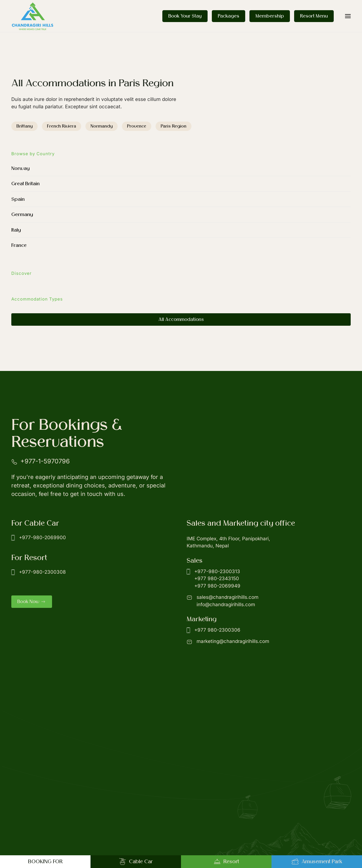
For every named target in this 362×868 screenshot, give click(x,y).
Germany (22, 214)
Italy (16, 230)
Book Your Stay (185, 16)
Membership (270, 16)
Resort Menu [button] (314, 16)
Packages (229, 16)
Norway (21, 168)
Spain (18, 199)
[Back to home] (33, 16)
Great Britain (25, 184)
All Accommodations (181, 319)
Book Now (32, 602)
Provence (137, 126)
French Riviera (62, 126)
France (19, 245)
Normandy (102, 126)
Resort (226, 861)
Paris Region (174, 126)
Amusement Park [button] (317, 861)
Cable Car (136, 861)
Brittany (24, 126)
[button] (348, 16)
